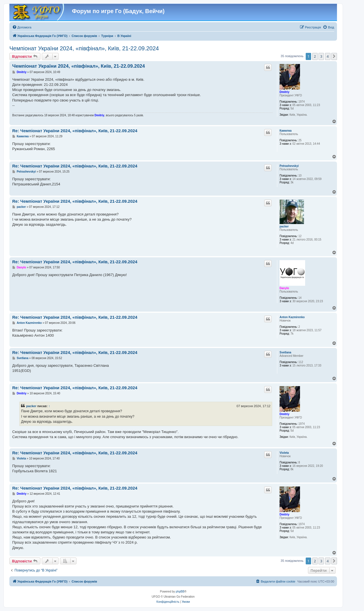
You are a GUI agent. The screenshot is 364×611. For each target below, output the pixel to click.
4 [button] (328, 56)
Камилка (286, 131)
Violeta (284, 453)
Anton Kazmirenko (292, 317)
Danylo (284, 288)
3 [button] (321, 56)
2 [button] (315, 56)
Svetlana (285, 352)
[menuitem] (22, 27)
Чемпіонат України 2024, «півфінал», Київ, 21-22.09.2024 (84, 48)
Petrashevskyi (289, 166)
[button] (334, 56)
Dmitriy (284, 92)
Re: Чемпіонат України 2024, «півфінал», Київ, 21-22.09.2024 (75, 131)
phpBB (180, 592)
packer (284, 226)
